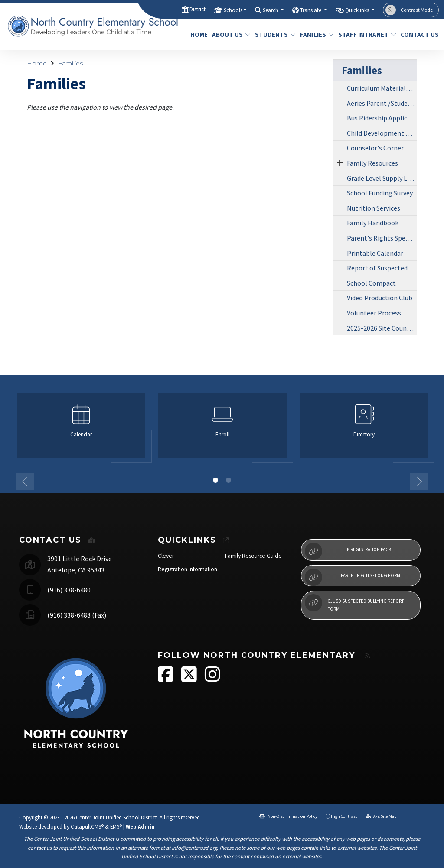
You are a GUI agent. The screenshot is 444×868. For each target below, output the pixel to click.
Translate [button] (311, 10)
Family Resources (372, 163)
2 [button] (229, 480)
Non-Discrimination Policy (288, 816)
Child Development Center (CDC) (382, 133)
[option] (81, 429)
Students (273, 34)
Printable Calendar (375, 253)
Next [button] (419, 481)
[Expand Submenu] (340, 163)
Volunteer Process (374, 313)
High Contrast (344, 816)
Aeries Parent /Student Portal (382, 103)
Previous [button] (25, 481)
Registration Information (188, 569)
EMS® (116, 826)
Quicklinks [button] (358, 10)
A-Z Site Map (381, 816)
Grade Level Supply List (381, 178)
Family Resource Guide (253, 556)
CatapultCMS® (87, 826)
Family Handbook (373, 223)
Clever (166, 556)
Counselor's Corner (375, 148)
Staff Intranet (364, 34)
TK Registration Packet (350, 551)
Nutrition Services (374, 208)
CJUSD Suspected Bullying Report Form (354, 603)
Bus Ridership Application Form (382, 118)
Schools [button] (233, 10)
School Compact (371, 283)
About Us (229, 34)
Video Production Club (380, 298)
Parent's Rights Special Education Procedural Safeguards (382, 238)
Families (315, 34)
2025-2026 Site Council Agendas (382, 328)
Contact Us (418, 34)
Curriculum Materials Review (382, 88)
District (198, 9)
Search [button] (271, 10)
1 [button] (215, 480)
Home (198, 34)
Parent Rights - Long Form (353, 577)
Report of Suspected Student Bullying (382, 268)
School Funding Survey (380, 193)
